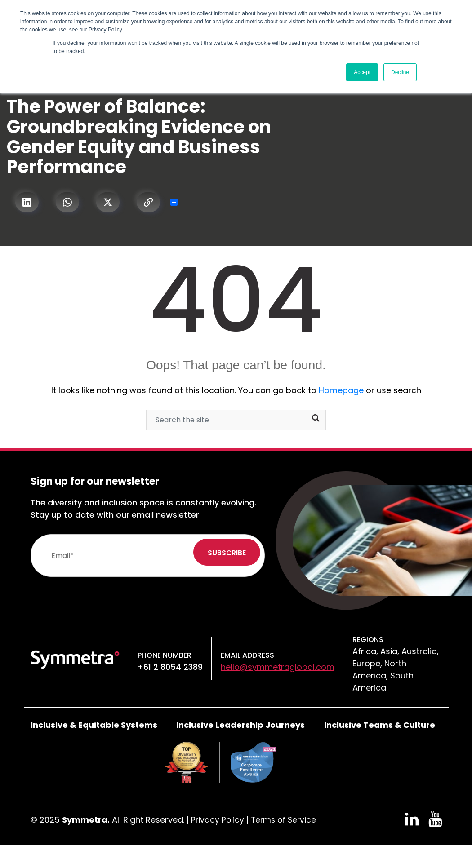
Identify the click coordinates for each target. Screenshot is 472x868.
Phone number (165, 655)
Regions (368, 640)
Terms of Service (286, 820)
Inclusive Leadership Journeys (240, 725)
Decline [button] (400, 72)
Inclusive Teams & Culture (380, 725)
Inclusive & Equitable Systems (94, 725)
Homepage (341, 390)
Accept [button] (362, 72)
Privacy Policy (218, 820)
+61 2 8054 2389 (170, 667)
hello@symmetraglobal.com (278, 667)
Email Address (247, 655)
